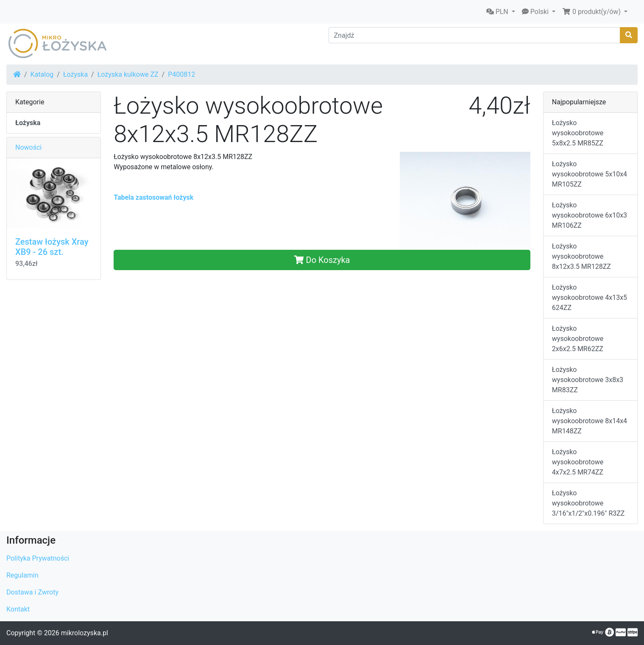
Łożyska (75, 74)
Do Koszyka (322, 260)
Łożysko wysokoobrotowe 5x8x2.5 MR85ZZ (578, 133)
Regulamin (22, 575)
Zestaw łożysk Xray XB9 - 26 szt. (52, 247)
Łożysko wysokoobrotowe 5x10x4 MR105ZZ (590, 174)
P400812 (181, 74)
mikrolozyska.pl (85, 633)
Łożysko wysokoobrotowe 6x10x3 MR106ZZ (590, 215)
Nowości (28, 147)
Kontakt (18, 609)
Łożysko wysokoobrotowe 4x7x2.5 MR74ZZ (578, 462)
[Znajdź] (475, 35)
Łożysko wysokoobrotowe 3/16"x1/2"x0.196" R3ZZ (588, 503)
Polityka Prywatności (38, 558)
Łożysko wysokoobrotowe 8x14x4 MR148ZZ (590, 421)
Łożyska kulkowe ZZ (128, 74)
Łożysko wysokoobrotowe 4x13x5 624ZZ (590, 297)
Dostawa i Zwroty (32, 592)
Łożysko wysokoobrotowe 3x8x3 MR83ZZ (588, 380)
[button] (501, 12)
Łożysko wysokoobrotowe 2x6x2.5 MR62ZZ (578, 339)
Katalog (42, 74)
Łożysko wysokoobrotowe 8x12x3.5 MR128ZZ (581, 256)
